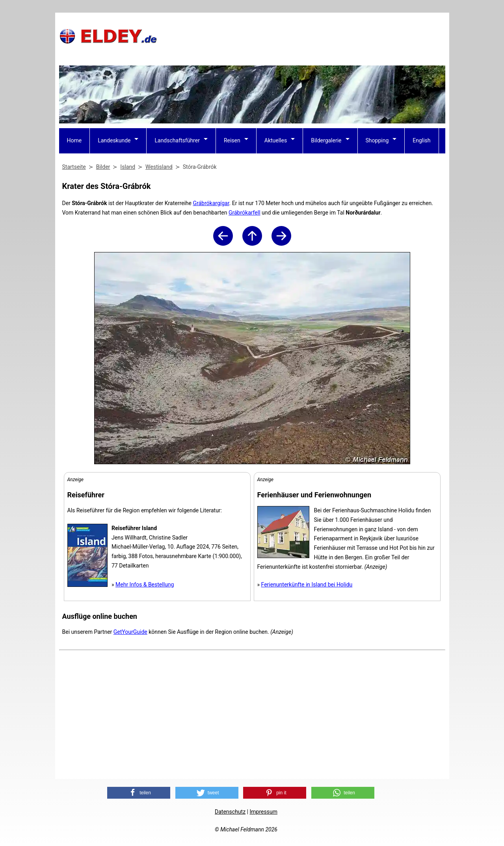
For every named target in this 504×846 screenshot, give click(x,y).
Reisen (232, 140)
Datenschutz (230, 812)
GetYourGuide (130, 632)
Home (74, 140)
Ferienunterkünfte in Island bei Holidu (307, 585)
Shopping (377, 140)
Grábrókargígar (211, 203)
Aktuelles (276, 140)
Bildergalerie (326, 140)
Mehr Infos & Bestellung (145, 585)
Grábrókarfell (245, 213)
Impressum (263, 812)
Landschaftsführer (177, 140)
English (421, 140)
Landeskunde (114, 140)
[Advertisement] (302, 36)
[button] (139, 793)
